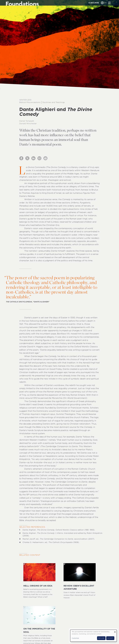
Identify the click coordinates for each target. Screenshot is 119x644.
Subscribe (94, 3)
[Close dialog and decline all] (115, 631)
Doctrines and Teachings (54, 102)
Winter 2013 (25, 100)
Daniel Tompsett (27, 121)
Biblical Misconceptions (30, 102)
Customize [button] (75, 638)
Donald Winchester (28, 124)
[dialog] (93, 636)
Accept (110, 638)
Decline (101, 638)
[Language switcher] (102, 3)
